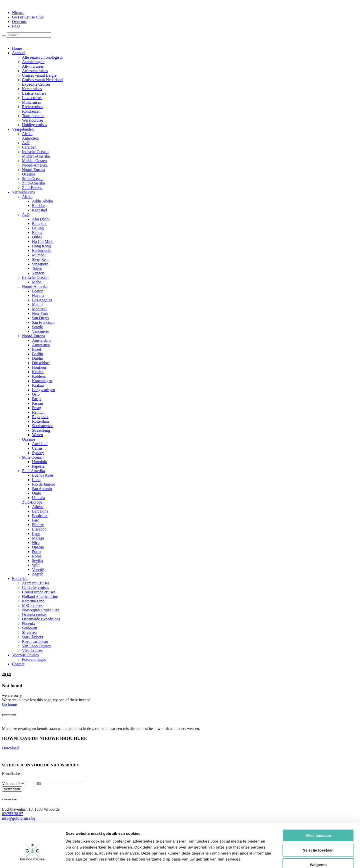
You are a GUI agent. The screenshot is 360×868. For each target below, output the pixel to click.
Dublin (37, 358)
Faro (36, 520)
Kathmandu (41, 251)
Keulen (38, 372)
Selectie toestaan (318, 822)
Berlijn (37, 354)
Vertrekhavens (23, 192)
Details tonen (270, 858)
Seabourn (29, 628)
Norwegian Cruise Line (41, 610)
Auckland (40, 444)
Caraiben (29, 147)
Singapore (40, 264)
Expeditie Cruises (36, 84)
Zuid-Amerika (33, 183)
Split (36, 565)
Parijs (36, 399)
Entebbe (38, 206)
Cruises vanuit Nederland (42, 80)
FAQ (16, 26)
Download (10, 748)
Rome (37, 556)
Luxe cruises (32, 98)
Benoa (37, 233)
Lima (36, 480)
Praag (36, 408)
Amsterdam (41, 340)
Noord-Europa (33, 170)
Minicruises (31, 102)
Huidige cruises (34, 125)
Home (17, 48)
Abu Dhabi (41, 219)
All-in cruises (33, 66)
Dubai (37, 237)
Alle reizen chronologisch (43, 57)
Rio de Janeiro (43, 484)
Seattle (37, 327)
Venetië (38, 570)
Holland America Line (40, 597)
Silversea (29, 632)
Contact (18, 664)
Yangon (38, 273)
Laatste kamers (34, 93)
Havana (38, 295)
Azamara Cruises (36, 583)
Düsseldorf (41, 363)
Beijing (38, 228)
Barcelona (40, 511)
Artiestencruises (35, 71)
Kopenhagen (42, 381)
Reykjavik (40, 417)
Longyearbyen (43, 390)
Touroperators (33, 116)
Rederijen (20, 579)
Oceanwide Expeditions (41, 619)
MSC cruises (32, 606)
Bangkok (39, 224)
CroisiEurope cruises (39, 592)
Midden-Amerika (36, 156)
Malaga (38, 538)
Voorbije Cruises (25, 655)
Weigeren (318, 836)
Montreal (39, 309)
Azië (26, 143)
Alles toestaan (318, 807)
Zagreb (38, 574)
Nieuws (18, 13)
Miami (37, 304)
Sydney (38, 453)
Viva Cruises (32, 650)
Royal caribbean (35, 641)
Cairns (37, 448)
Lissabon (39, 529)
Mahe (36, 282)
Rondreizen (31, 111)
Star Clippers (32, 637)
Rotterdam (40, 421)
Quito (36, 493)
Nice (36, 543)
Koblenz (39, 376)
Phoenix (28, 623)
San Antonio (42, 489)
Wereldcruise (32, 120)
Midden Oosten (34, 161)
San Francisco (43, 322)
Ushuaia (38, 498)
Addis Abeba (42, 201)
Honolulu (39, 462)
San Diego (40, 318)
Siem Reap (41, 260)
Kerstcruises (32, 89)
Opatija (38, 547)
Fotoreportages (34, 659)
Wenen (37, 435)
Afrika (27, 134)
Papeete (38, 466)
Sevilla (37, 561)
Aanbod (18, 53)
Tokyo (37, 268)
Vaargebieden (23, 129)
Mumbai (39, 255)
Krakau (38, 385)
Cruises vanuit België (39, 75)
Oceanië (28, 174)
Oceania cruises (35, 614)
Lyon (36, 534)
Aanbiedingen (33, 62)
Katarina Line (33, 601)
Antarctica (30, 138)
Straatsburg (41, 430)
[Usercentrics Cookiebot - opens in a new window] (32, 858)
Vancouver (40, 331)
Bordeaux (40, 516)
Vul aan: (22, 783)
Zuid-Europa (32, 188)
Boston (38, 291)
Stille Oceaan (33, 179)
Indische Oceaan (35, 152)
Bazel (36, 349)
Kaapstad (39, 210)
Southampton (43, 426)
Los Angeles (42, 300)
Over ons (19, 22)
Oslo (36, 394)
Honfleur (39, 367)
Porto (36, 552)
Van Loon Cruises (36, 646)
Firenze (38, 525)
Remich (38, 412)
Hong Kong (41, 246)
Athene (38, 507)
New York (40, 313)
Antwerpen (41, 345)
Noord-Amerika (35, 165)
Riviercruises (32, 107)
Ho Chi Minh (43, 242)
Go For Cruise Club (28, 17)
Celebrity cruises (35, 588)
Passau (37, 403)
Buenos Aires (43, 475)
